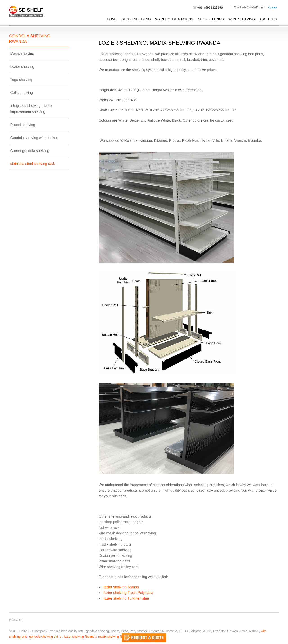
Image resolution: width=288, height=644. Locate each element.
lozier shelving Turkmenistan (126, 598)
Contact (273, 7)
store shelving (136, 19)
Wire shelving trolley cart (118, 567)
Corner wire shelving (115, 550)
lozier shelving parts (115, 561)
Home (112, 19)
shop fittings (211, 19)
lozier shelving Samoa (121, 587)
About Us (268, 19)
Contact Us (16, 620)
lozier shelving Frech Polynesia (129, 593)
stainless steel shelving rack (33, 164)
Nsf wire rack (109, 528)
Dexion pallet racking (116, 556)
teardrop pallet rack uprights (121, 522)
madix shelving (111, 539)
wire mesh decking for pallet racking (127, 533)
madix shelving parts (115, 544)
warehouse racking (174, 19)
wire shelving (242, 19)
